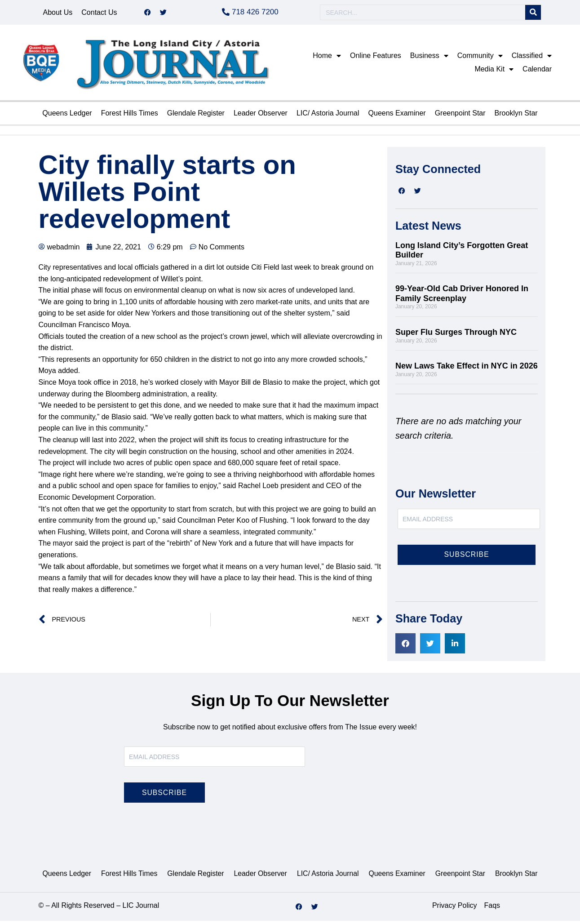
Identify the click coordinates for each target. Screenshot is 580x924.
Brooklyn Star (516, 116)
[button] (405, 646)
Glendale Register (196, 116)
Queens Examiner (397, 116)
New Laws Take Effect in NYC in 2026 (467, 369)
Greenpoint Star (460, 116)
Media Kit (494, 72)
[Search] (533, 14)
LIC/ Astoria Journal (328, 116)
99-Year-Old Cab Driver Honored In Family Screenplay (462, 297)
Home (327, 59)
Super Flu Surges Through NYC (457, 335)
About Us (58, 14)
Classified (532, 59)
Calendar (537, 72)
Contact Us (99, 14)
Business (429, 59)
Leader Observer (261, 116)
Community (480, 59)
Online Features (376, 59)
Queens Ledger (67, 116)
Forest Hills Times (130, 116)
